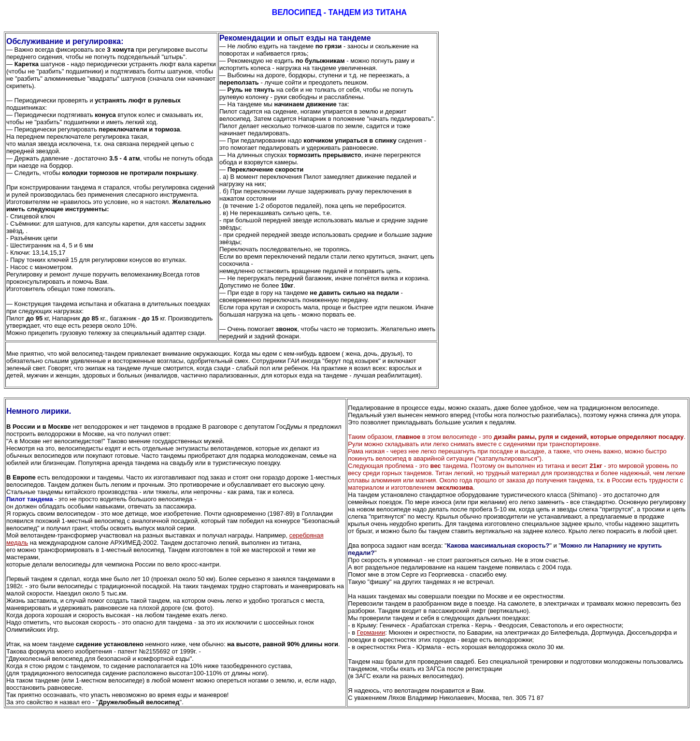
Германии (371, 632)
